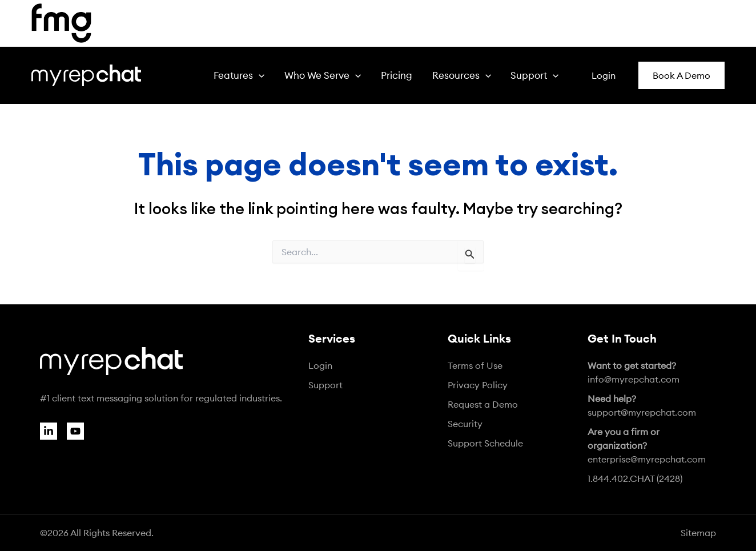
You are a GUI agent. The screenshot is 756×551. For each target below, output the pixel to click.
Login (320, 365)
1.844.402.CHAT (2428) (635, 478)
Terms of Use (475, 365)
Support (325, 385)
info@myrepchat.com (634, 372)
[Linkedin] (49, 431)
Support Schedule (485, 443)
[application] (286, 75)
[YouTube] (75, 431)
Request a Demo (483, 404)
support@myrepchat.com (642, 405)
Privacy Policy (478, 385)
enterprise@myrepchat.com (647, 445)
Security (465, 424)
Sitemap (698, 533)
